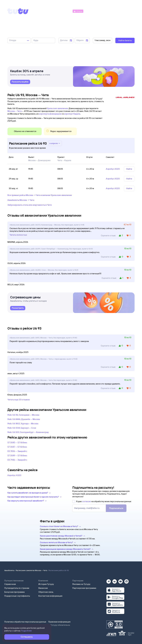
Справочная (10, 584)
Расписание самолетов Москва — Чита (31, 570)
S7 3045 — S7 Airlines (17, 442)
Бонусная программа (14, 592)
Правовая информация (59, 622)
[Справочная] (129, 11)
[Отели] (78, 11)
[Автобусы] (66, 11)
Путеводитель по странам (17, 588)
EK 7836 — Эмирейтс (17, 451)
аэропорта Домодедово (51, 114)
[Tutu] (18, 11)
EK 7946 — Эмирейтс (17, 460)
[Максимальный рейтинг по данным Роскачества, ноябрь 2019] (115, 625)
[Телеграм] (109, 581)
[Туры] (102, 11)
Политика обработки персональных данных (25, 622)
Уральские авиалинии (57, 108)
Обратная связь (46, 592)
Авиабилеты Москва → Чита (21, 200)
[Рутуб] (126, 581)
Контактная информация (50, 596)
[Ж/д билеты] (52, 11)
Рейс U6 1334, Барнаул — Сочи (22, 428)
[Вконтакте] (115, 581)
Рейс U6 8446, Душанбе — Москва (24, 419)
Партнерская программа (84, 588)
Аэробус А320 (14, 475)
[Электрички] (90, 11)
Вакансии (43, 588)
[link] (20, 83)
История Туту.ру (46, 584)
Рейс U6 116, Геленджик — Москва (23, 415)
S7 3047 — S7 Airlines (17, 447)
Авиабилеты (9, 570)
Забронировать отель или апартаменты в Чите (30, 205)
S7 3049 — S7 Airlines (17, 455)
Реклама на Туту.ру (81, 584)
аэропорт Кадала (72, 114)
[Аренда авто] (115, 11)
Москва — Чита (15, 111)
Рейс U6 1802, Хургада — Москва (23, 424)
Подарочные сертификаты (17, 596)
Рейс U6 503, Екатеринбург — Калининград (28, 432)
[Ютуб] (120, 581)
